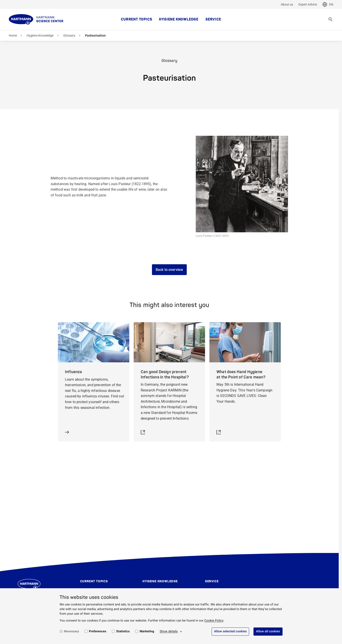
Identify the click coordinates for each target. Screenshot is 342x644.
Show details (169, 631)
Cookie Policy (214, 621)
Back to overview (169, 270)
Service (213, 19)
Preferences (98, 631)
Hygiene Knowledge (179, 19)
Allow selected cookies (230, 631)
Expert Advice (308, 4)
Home (13, 35)
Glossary (69, 35)
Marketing (147, 631)
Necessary (72, 631)
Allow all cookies (268, 631)
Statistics (123, 631)
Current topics (136, 19)
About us (287, 4)
